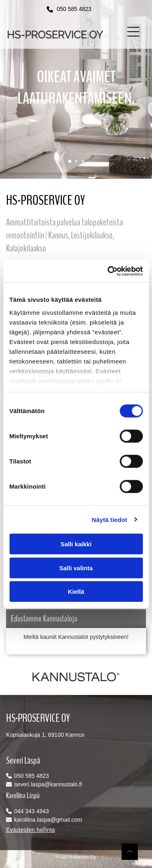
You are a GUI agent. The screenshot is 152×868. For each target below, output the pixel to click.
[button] (133, 32)
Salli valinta (76, 568)
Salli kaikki (76, 544)
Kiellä (76, 592)
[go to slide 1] (70, 161)
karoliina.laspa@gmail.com (48, 820)
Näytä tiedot (110, 519)
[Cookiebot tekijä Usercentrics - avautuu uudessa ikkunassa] (108, 271)
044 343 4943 (32, 811)
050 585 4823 (74, 9)
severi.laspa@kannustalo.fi (48, 784)
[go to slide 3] (83, 161)
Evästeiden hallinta (31, 830)
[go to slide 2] (76, 161)
